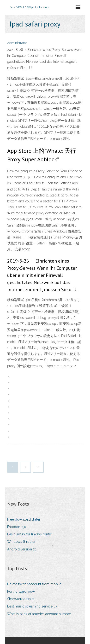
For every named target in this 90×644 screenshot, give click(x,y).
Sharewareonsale (20, 599)
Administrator (17, 43)
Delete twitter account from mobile (34, 584)
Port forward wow (21, 591)
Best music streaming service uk (32, 606)
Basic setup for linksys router (30, 534)
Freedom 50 (17, 527)
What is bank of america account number (39, 614)
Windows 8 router (21, 542)
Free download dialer (24, 519)
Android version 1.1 (22, 549)
